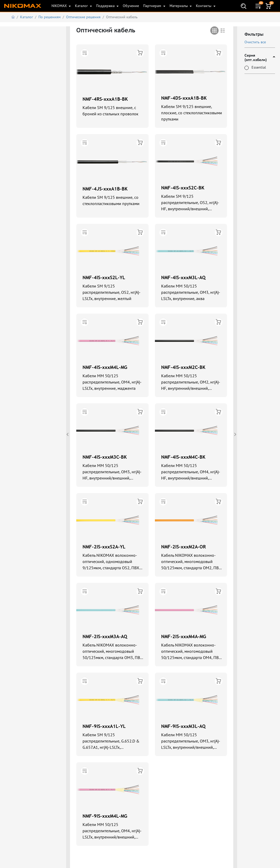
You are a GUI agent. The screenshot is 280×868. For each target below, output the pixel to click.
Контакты (204, 6)
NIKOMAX (60, 6)
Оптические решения (83, 17)
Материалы (179, 6)
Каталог (82, 6)
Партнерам (153, 6)
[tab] (214, 31)
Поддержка (106, 6)
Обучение (131, 6)
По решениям (49, 17)
